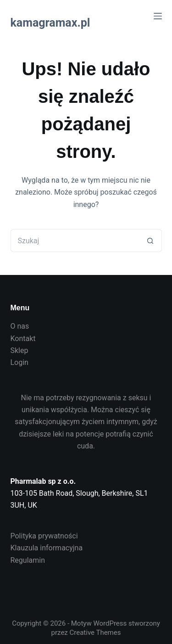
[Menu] (158, 16)
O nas (20, 326)
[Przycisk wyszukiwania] (150, 241)
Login (19, 362)
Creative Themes (95, 633)
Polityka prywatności (44, 536)
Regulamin (28, 560)
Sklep (19, 350)
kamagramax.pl (50, 23)
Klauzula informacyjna (47, 548)
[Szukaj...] (75, 241)
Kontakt (23, 339)
